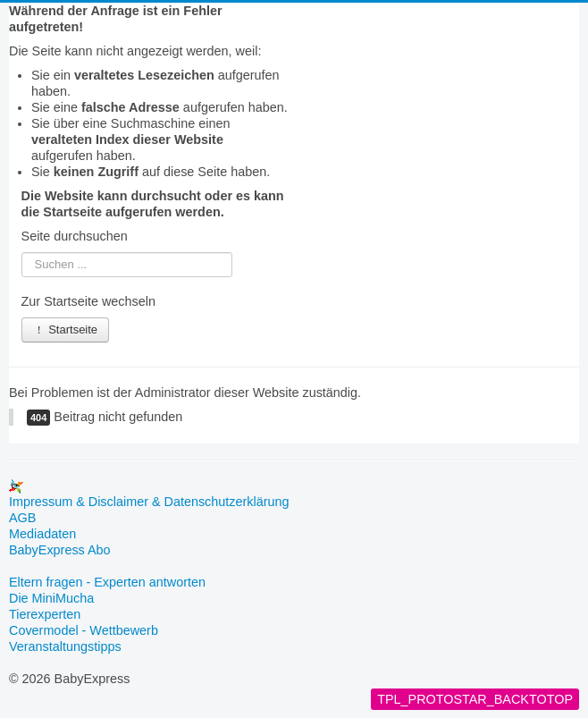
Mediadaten (42, 534)
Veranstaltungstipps (65, 646)
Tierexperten (45, 614)
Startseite (66, 329)
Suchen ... (22, 253)
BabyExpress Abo (60, 550)
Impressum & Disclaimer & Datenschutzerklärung (149, 502)
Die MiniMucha (51, 598)
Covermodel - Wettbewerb (84, 630)
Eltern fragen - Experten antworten (107, 582)
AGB (22, 518)
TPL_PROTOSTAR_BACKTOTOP (475, 699)
